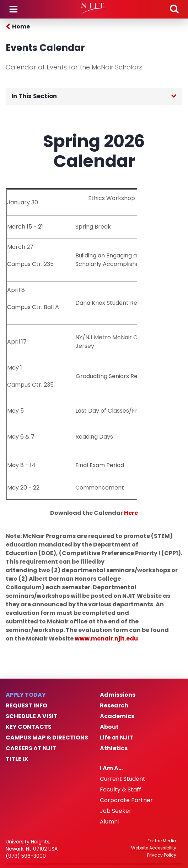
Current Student (123, 779)
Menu (14, 9)
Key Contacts (29, 727)
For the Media (162, 841)
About (109, 727)
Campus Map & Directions (47, 738)
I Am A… (111, 768)
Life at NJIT (117, 738)
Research (114, 706)
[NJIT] (94, 9)
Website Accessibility (154, 848)
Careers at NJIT (31, 748)
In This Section (34, 96)
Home (21, 27)
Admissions (118, 695)
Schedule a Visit (32, 716)
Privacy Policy (162, 855)
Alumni (109, 822)
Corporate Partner (126, 800)
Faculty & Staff (120, 790)
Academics (117, 716)
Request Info (26, 706)
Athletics (114, 748)
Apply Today (26, 695)
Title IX (17, 759)
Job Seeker (116, 811)
